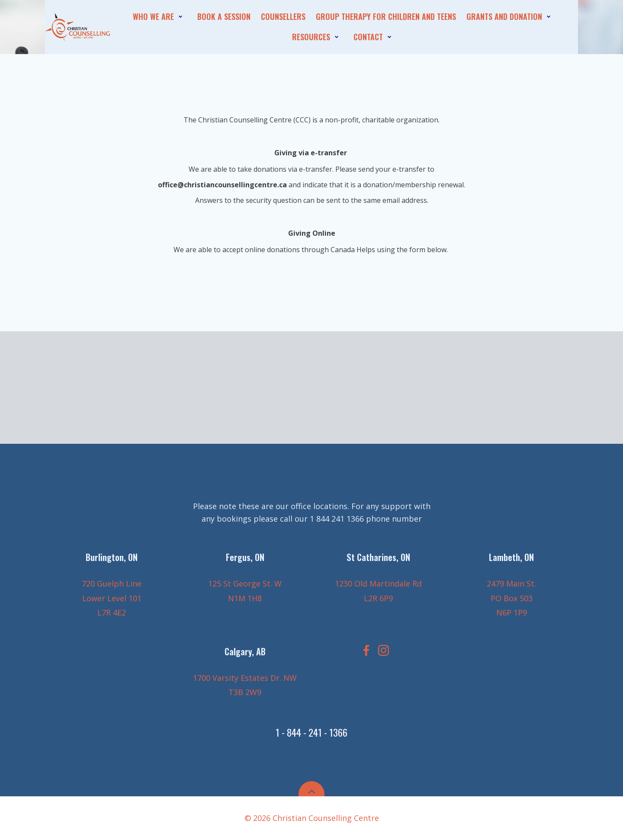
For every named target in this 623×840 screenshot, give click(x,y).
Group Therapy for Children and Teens (386, 16)
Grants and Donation (511, 16)
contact (375, 37)
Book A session (224, 16)
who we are (160, 16)
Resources (318, 37)
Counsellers (283, 16)
